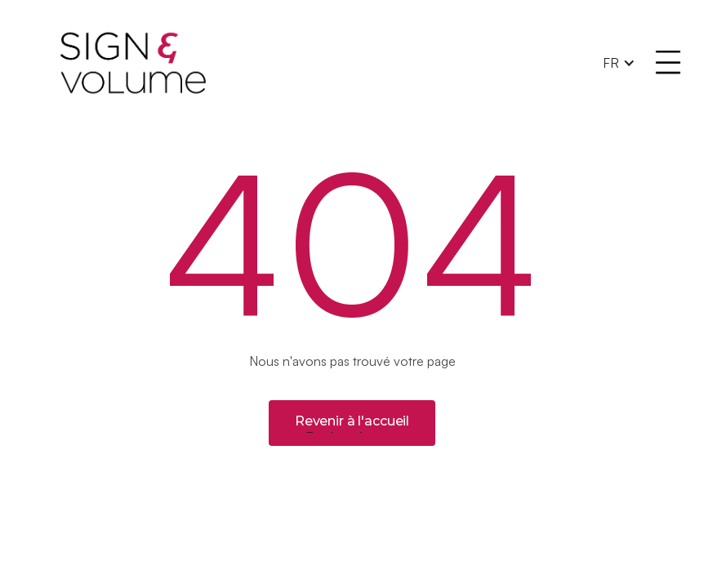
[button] (619, 63)
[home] (319, 63)
